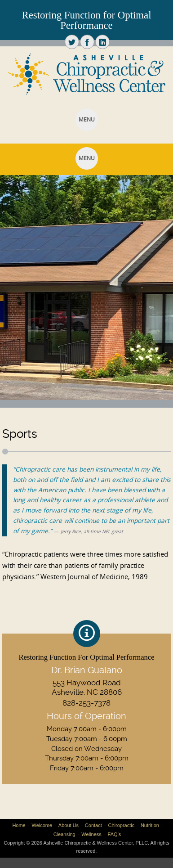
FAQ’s (115, 834)
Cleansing (64, 834)
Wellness (91, 834)
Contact (93, 825)
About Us (69, 825)
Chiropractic (121, 825)
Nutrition (150, 825)
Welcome (42, 825)
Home (19, 825)
